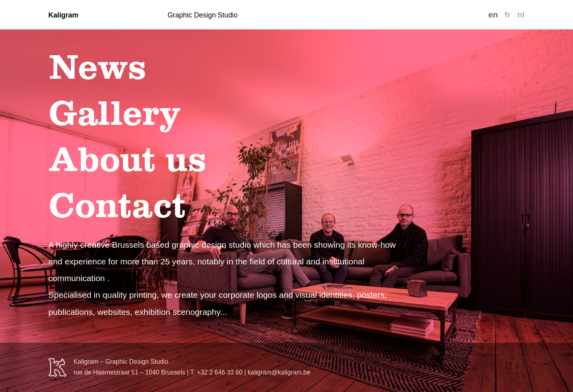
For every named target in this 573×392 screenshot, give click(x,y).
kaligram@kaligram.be (279, 372)
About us (127, 159)
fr (508, 15)
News (97, 67)
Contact (117, 205)
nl (521, 15)
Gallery (114, 113)
